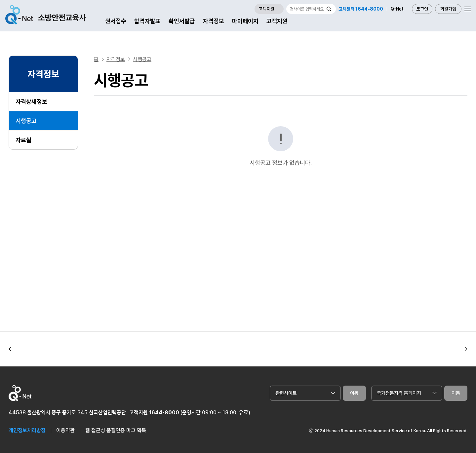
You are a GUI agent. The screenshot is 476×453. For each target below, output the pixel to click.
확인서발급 (182, 21)
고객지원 (277, 21)
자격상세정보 (31, 102)
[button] (10, 349)
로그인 (422, 9)
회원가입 (448, 9)
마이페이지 (245, 21)
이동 (354, 393)
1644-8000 (164, 413)
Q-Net (397, 9)
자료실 (23, 140)
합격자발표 (147, 21)
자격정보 (214, 21)
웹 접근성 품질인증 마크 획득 (116, 430)
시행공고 (26, 121)
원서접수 (116, 21)
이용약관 (65, 430)
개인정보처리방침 (27, 430)
